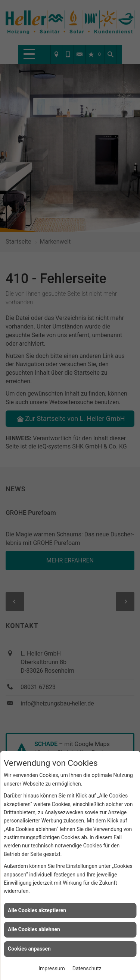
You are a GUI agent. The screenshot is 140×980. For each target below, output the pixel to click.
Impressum (52, 968)
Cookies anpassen (29, 949)
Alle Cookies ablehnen (34, 929)
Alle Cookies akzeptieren (37, 910)
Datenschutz (87, 968)
